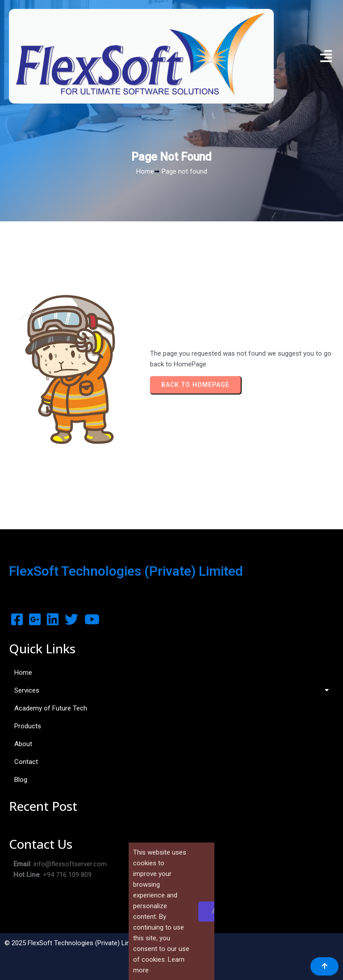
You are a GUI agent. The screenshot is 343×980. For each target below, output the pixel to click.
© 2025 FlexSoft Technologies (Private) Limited (74, 943)
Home (145, 171)
